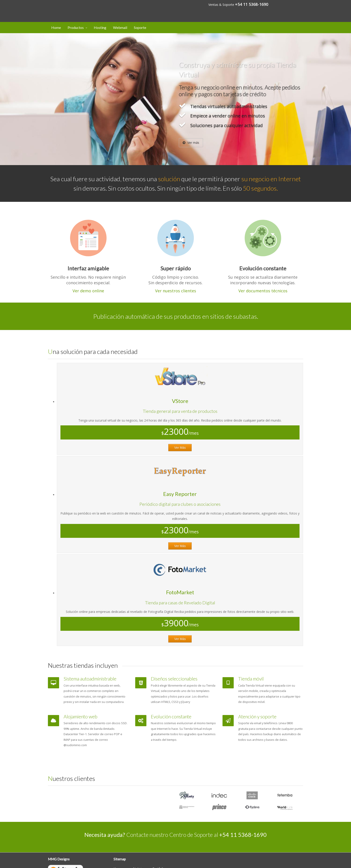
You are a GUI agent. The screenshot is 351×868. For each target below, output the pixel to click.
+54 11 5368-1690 (252, 4)
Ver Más (180, 448)
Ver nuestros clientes (176, 291)
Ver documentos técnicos (263, 291)
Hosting (100, 27)
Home (56, 27)
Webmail (120, 27)
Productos (76, 27)
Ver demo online (88, 291)
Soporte (140, 27)
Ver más (191, 143)
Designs (73, 8)
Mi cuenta (291, 4)
